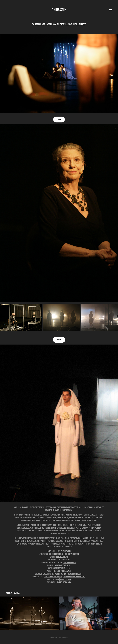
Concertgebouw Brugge (53, 577)
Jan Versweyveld (70, 562)
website (59, 340)
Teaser (59, 119)
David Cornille (64, 560)
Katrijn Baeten (61, 574)
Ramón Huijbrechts (75, 574)
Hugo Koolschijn (60, 554)
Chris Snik (59, 10)
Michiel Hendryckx (64, 582)
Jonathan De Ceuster (62, 565)
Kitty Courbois (74, 554)
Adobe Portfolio (63, 638)
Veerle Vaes (66, 571)
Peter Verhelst (62, 557)
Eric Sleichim (66, 551)
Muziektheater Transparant (74, 577)
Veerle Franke (66, 579)
